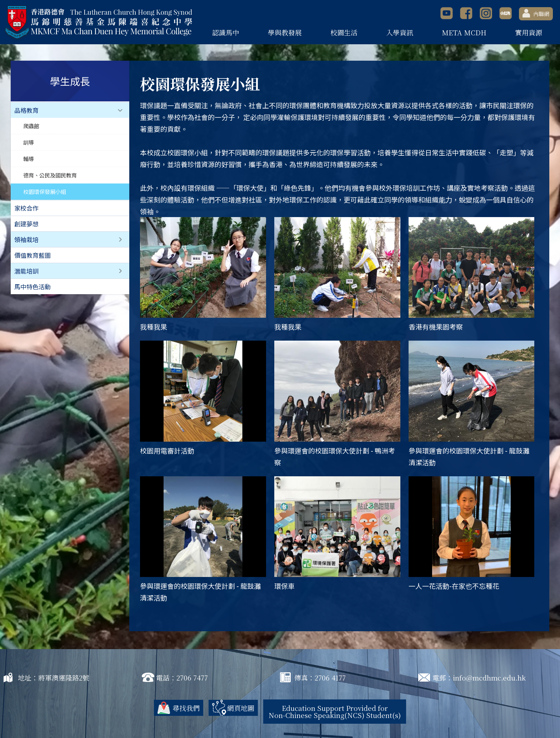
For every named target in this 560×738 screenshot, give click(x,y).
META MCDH (464, 32)
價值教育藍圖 (32, 255)
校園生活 (344, 32)
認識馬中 (226, 32)
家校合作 (26, 208)
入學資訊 (400, 32)
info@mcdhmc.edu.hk (489, 677)
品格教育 (26, 110)
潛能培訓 (26, 271)
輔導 (29, 159)
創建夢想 (26, 224)
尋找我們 (186, 708)
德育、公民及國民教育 (50, 175)
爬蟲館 (31, 126)
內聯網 (536, 13)
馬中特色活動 (32, 287)
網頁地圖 (241, 708)
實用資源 (529, 32)
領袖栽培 (26, 239)
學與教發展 (285, 32)
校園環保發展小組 (45, 191)
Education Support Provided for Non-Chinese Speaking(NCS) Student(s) (335, 711)
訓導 (29, 142)
